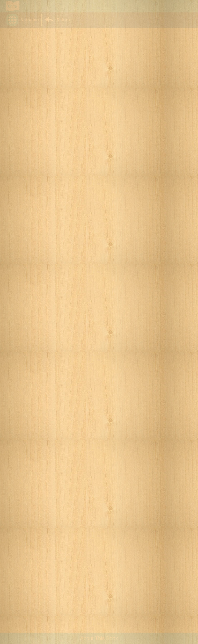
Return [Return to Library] (63, 20)
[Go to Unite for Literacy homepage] (13, 6)
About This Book (99, 638)
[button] (24, 20)
